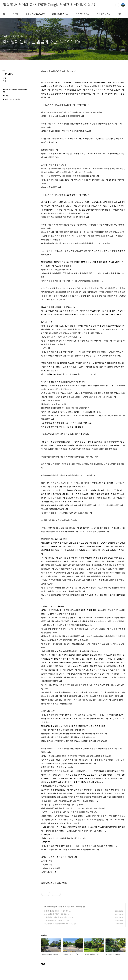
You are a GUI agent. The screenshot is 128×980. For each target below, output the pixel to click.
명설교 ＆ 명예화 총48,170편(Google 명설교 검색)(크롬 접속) (49, 5)
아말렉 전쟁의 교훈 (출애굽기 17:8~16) (58, 923)
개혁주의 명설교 (82, 14)
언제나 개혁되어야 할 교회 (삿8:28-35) (58, 917)
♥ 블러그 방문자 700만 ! (11, 99)
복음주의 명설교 (104, 14)
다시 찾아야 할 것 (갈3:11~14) (55, 914)
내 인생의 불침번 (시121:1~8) (55, 920)
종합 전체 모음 (64, 907)
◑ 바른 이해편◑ (51, 907)
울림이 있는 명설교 (60, 14)
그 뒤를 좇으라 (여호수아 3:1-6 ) (56, 911)
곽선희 (15, 14)
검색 (117, 5)
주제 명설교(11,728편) (35, 14)
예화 (120, 14)
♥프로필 (6, 96)
